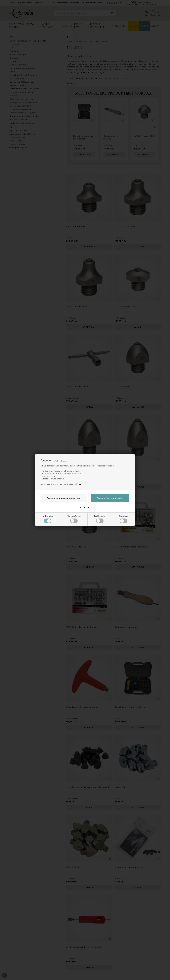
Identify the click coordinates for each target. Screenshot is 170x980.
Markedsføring (74, 519)
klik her (78, 484)
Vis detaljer (85, 507)
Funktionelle (100, 519)
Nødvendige (48, 519)
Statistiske (124, 519)
